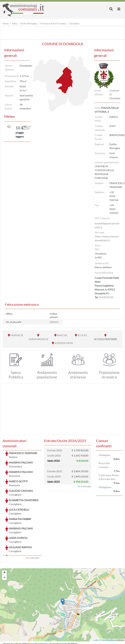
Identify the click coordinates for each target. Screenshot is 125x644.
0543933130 (106, 297)
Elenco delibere (103, 267)
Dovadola (74, 23)
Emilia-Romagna (29, 23)
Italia (15, 23)
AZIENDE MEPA (64, 343)
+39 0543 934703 (114, 209)
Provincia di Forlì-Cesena (53, 23)
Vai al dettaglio (32, 533)
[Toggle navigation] (111, 9)
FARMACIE (17, 335)
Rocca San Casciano (104, 465)
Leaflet (96, 616)
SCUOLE (82, 335)
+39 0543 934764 (114, 196)
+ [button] (4, 548)
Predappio (104, 455)
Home (6, 23)
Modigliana (105, 487)
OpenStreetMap (108, 616)
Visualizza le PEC (101, 255)
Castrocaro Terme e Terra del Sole (108, 477)
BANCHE (62, 335)
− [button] (4, 553)
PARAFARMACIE (38, 339)
